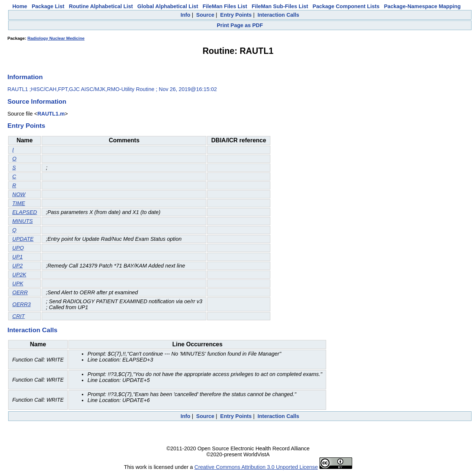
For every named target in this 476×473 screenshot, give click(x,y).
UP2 (17, 266)
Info (185, 15)
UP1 (17, 257)
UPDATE (23, 239)
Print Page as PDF (240, 25)
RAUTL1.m (51, 114)
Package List (48, 6)
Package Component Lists (346, 6)
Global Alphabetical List (168, 6)
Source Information (37, 101)
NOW (19, 194)
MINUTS (22, 221)
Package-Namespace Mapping (422, 6)
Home (20, 6)
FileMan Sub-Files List (280, 6)
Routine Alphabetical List (101, 6)
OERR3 (22, 304)
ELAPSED (25, 212)
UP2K (19, 275)
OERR (20, 292)
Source (205, 15)
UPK (18, 284)
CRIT (19, 316)
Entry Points (236, 15)
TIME (19, 203)
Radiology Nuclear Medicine (56, 38)
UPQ (18, 248)
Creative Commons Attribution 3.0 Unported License (256, 467)
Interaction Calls (279, 15)
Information (25, 77)
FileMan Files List (225, 6)
